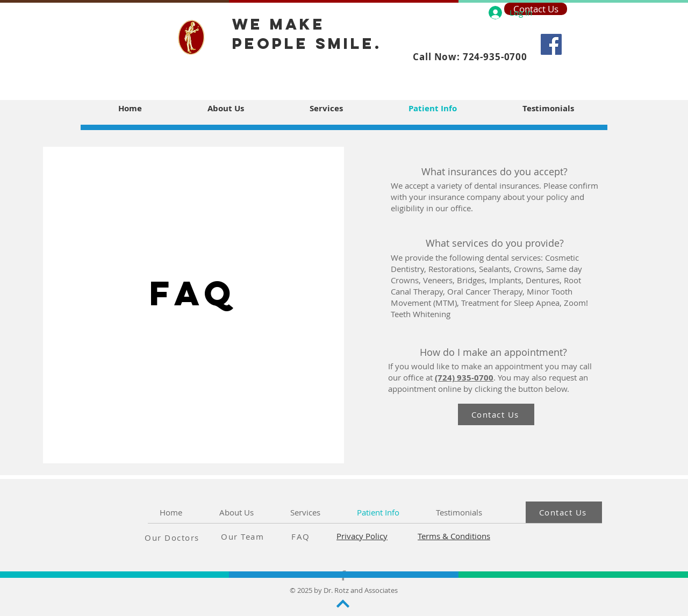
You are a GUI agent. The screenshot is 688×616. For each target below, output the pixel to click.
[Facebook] (551, 44)
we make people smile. (307, 34)
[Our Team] (259, 536)
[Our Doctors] (183, 538)
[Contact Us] (496, 414)
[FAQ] (320, 536)
